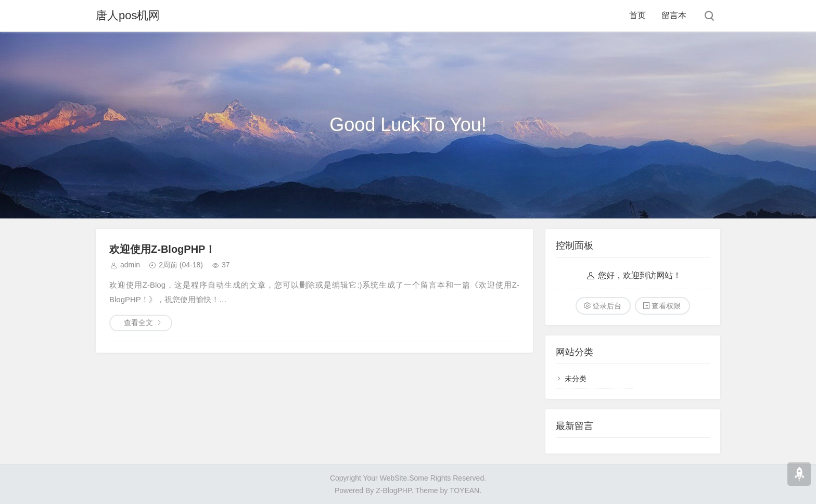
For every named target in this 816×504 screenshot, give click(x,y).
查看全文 (138, 322)
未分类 (576, 379)
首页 (637, 15)
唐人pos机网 (128, 15)
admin (130, 265)
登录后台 (607, 306)
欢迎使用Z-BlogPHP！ (162, 249)
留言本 (674, 15)
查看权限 (666, 306)
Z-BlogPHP (393, 490)
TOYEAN (464, 490)
